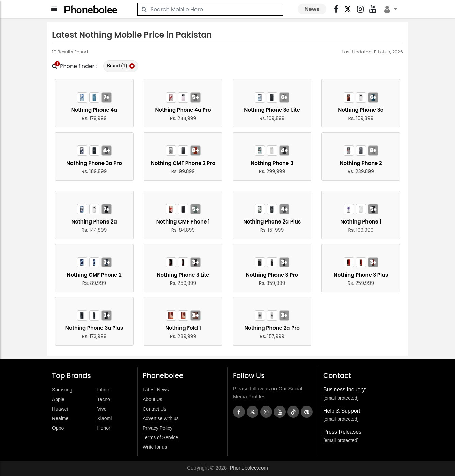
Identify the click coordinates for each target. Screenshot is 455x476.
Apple (58, 399)
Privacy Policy (158, 428)
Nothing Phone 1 (361, 222)
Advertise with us (161, 418)
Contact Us (154, 409)
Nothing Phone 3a (361, 110)
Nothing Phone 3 (272, 163)
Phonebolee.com (249, 468)
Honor (104, 428)
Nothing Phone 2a (94, 222)
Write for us (155, 447)
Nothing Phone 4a (94, 110)
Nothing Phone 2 (361, 163)
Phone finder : (74, 66)
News (312, 9)
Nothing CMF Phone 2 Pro (183, 163)
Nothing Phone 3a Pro (94, 163)
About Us (153, 399)
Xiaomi (105, 418)
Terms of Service (160, 437)
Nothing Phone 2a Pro (272, 328)
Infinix (104, 390)
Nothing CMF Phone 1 (183, 222)
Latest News (156, 390)
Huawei (60, 409)
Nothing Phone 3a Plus (94, 328)
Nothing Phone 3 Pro (272, 275)
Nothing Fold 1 (183, 328)
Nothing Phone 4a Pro (183, 110)
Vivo (102, 409)
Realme (60, 418)
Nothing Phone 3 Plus (361, 275)
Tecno (104, 399)
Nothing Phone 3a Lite (272, 110)
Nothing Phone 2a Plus (272, 222)
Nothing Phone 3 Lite (183, 275)
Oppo (58, 428)
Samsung (62, 390)
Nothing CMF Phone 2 (94, 275)
